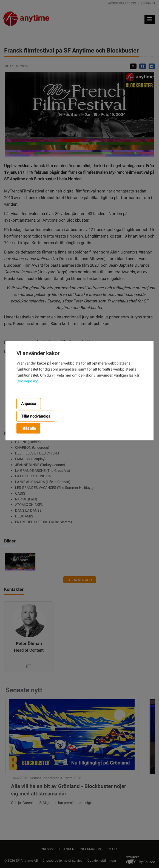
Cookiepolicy (27, 381)
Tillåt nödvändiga (36, 416)
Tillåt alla (28, 428)
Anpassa (29, 404)
